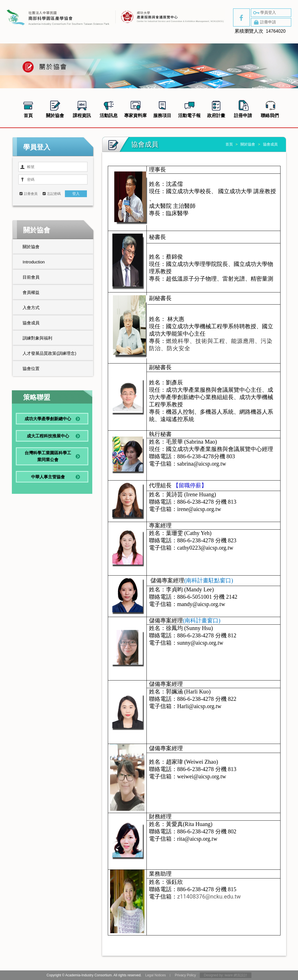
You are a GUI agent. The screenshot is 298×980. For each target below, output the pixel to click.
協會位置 (31, 368)
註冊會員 (31, 194)
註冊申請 (264, 22)
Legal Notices (156, 975)
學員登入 (264, 13)
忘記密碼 (54, 194)
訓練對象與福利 (37, 338)
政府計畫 (216, 108)
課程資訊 (82, 108)
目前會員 (31, 277)
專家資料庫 (135, 108)
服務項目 (162, 108)
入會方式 (31, 308)
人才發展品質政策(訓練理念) (49, 353)
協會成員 (31, 323)
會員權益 (31, 292)
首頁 (28, 108)
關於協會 (55, 108)
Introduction (34, 262)
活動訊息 (109, 108)
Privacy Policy (185, 975)
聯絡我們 (270, 108)
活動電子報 (189, 108)
